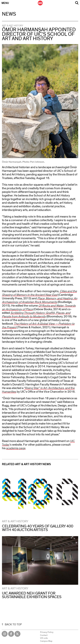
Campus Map (46, 641)
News (9, 14)
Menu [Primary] (5, 3)
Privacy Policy (47, 632)
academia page (16, 448)
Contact (44, 635)
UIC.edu (44, 638)
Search (77, 3)
